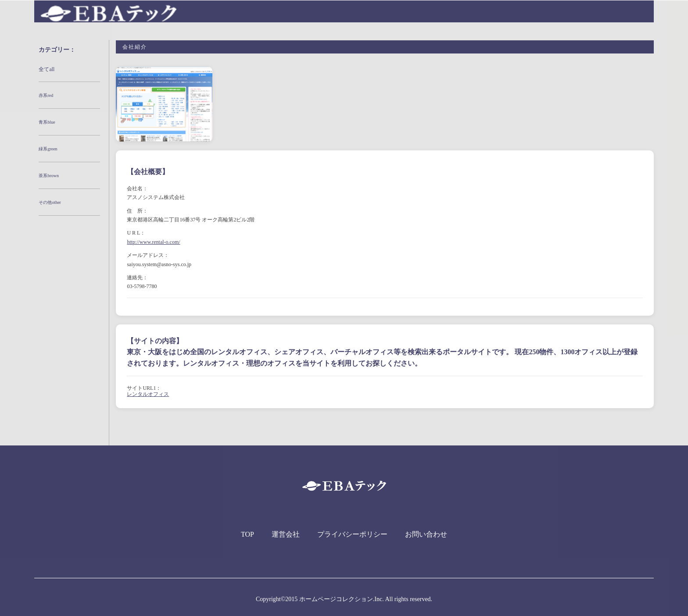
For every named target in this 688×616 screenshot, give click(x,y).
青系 (47, 122)
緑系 (48, 149)
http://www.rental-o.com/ (153, 242)
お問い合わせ (426, 534)
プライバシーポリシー (352, 534)
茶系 (49, 176)
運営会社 (286, 534)
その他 (50, 202)
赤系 (46, 95)
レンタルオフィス (148, 394)
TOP (247, 534)
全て (47, 69)
